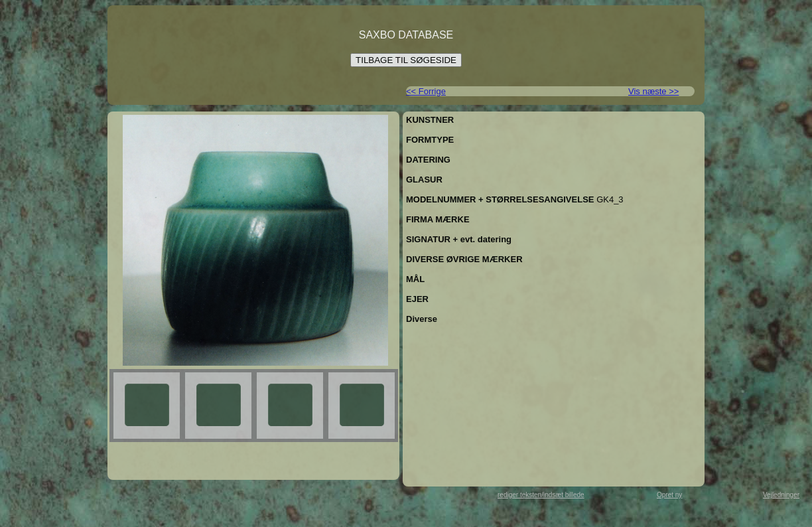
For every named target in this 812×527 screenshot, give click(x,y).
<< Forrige (426, 91)
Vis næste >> (653, 91)
